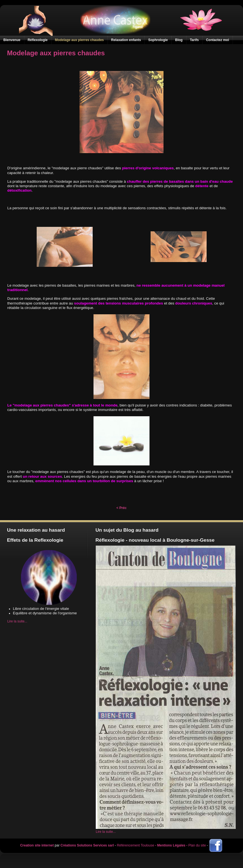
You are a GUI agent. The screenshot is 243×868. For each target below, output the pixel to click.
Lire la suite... (17, 621)
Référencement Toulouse (135, 846)
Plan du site (197, 846)
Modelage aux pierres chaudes (56, 53)
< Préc (121, 508)
